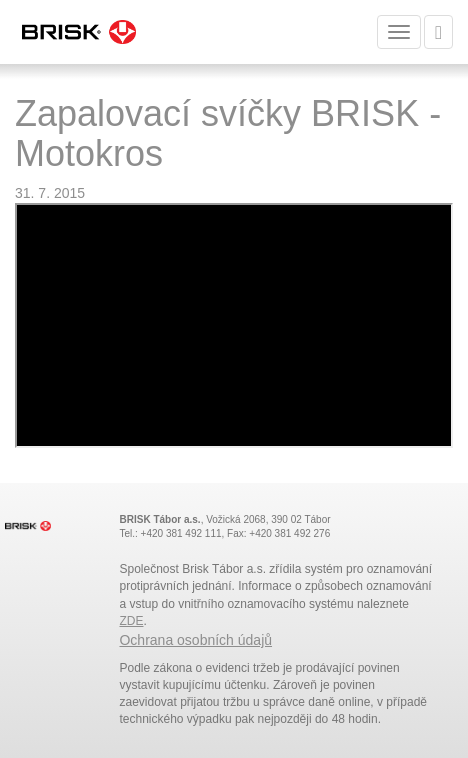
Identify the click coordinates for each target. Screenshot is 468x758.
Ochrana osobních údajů (195, 640)
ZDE (131, 621)
